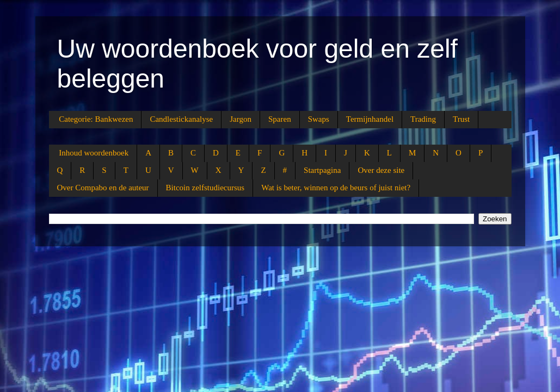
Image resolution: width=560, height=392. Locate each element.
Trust (461, 119)
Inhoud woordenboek (94, 153)
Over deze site (381, 170)
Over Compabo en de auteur (103, 188)
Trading (423, 119)
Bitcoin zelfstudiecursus (205, 188)
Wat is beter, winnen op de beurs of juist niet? (336, 188)
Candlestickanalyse (181, 119)
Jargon (241, 119)
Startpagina (322, 170)
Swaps (319, 119)
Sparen (280, 119)
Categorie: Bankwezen (96, 119)
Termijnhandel (370, 119)
